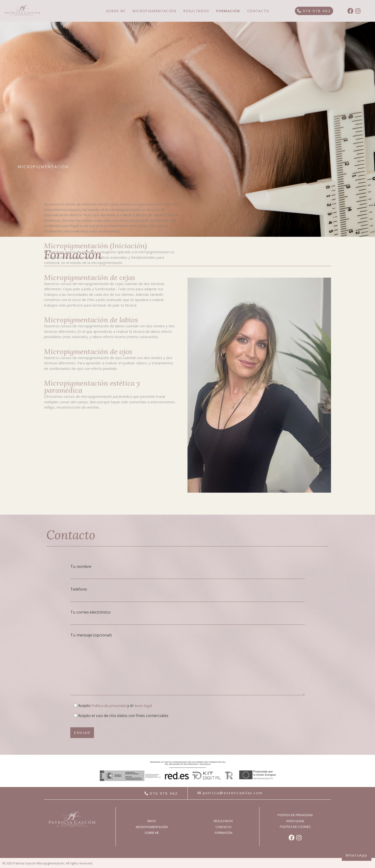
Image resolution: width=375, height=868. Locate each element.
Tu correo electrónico (187, 617)
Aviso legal (143, 706)
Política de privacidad (109, 706)
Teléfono (187, 594)
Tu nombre (187, 571)
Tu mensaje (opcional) (187, 664)
